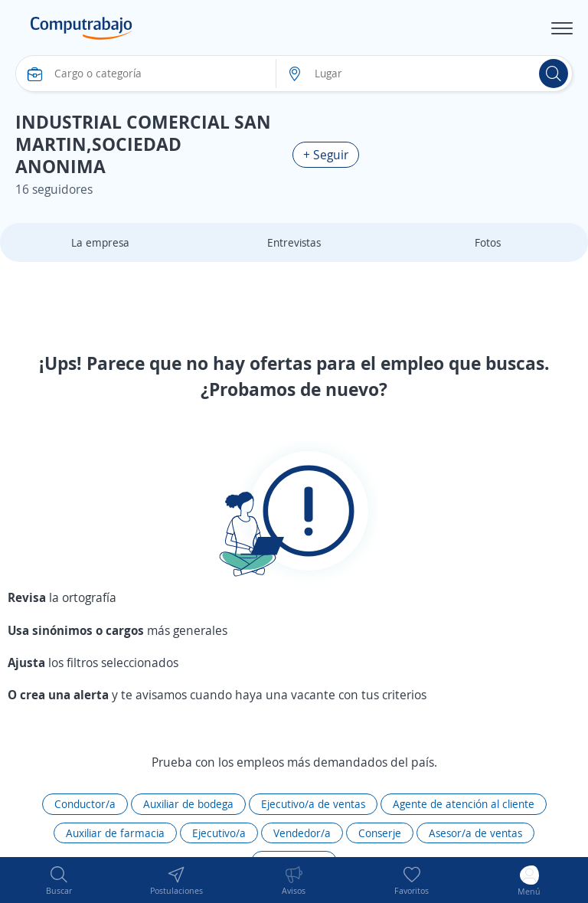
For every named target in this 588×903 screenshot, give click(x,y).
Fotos (488, 242)
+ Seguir (326, 155)
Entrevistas (294, 242)
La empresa (100, 242)
